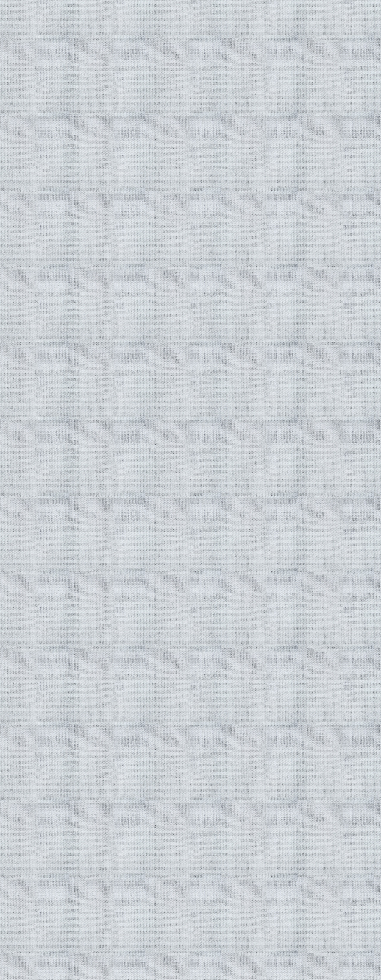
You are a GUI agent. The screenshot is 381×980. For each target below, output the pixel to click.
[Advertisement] (132, 503)
